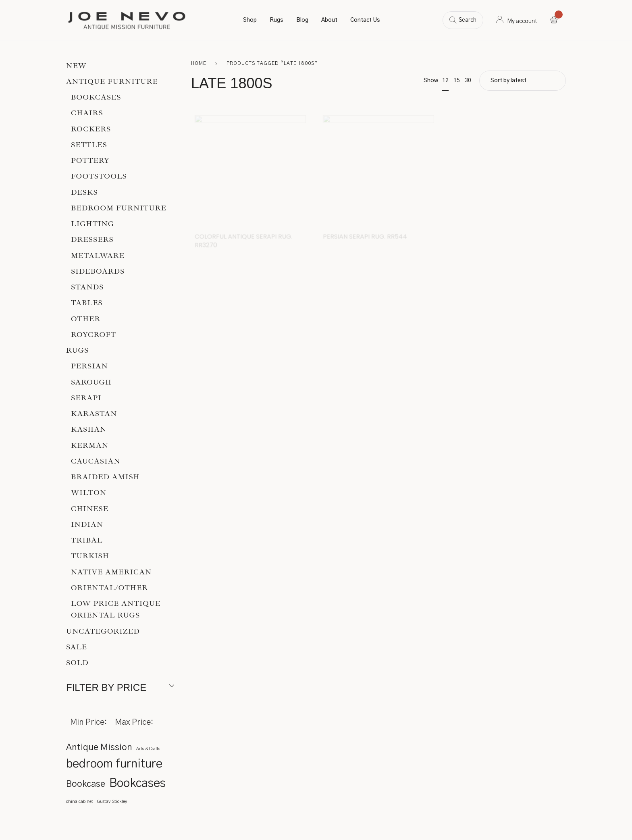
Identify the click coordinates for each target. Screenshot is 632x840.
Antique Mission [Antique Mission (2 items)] (99, 747)
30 (468, 81)
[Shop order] (523, 81)
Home (199, 63)
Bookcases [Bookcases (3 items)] (137, 783)
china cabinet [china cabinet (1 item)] (80, 802)
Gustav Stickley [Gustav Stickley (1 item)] (112, 802)
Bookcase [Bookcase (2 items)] (86, 784)
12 (445, 81)
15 (457, 81)
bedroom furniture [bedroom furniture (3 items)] (114, 764)
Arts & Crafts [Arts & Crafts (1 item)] (148, 749)
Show (431, 81)
